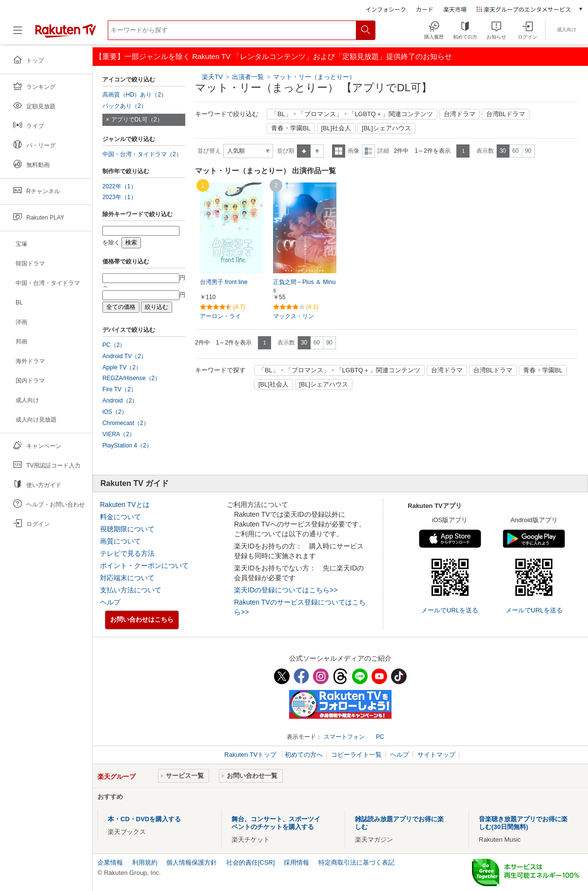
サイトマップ (436, 755)
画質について (120, 541)
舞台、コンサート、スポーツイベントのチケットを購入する (276, 823)
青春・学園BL (291, 128)
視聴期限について (127, 529)
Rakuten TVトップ (251, 755)
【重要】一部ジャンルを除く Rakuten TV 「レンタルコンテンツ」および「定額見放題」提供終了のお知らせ (274, 56)
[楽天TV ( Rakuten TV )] (66, 34)
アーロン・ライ (220, 316)
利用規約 (145, 862)
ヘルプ (110, 602)
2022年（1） (119, 186)
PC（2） (114, 345)
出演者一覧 (248, 77)
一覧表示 (339, 151)
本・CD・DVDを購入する (144, 819)
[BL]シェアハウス (386, 128)
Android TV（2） (125, 356)
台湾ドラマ (460, 114)
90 (528, 151)
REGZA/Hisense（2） (131, 378)
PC (380, 737)
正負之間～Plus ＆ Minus (304, 286)
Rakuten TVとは (125, 505)
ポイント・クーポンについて (144, 566)
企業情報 (110, 862)
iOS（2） (115, 412)
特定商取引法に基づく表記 (356, 862)
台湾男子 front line (224, 282)
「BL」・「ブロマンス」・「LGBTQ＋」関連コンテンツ (352, 114)
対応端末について (127, 578)
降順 (317, 151)
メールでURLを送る (450, 610)
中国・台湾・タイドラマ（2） (142, 154)
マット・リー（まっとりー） (314, 77)
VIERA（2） (119, 434)
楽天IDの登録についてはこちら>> (286, 590)
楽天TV (212, 77)
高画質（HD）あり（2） (135, 95)
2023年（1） (119, 197)
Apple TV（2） (122, 367)
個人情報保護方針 (192, 862)
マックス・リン (294, 316)
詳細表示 (368, 151)
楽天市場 (455, 9)
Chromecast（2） (126, 423)
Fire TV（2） (119, 389)
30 (502, 151)
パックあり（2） (125, 106)
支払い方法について (131, 590)
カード (425, 9)
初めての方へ (304, 755)
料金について (120, 517)
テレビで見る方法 (127, 553)
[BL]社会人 (336, 128)
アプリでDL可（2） (137, 120)
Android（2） (120, 401)
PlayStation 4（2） (127, 445)
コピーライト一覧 (356, 755)
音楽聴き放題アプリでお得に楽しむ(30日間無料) (523, 823)
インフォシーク (386, 9)
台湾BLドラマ (506, 114)
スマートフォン (344, 737)
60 (515, 151)
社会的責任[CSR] (251, 862)
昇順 (304, 151)
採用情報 (296, 862)
